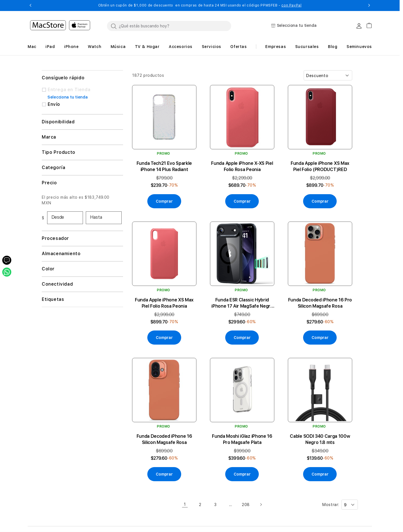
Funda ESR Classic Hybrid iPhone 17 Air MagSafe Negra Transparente (242, 303)
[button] (30, 5)
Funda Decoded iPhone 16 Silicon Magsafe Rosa (164, 439)
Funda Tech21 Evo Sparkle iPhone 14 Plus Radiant (164, 166)
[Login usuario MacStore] (359, 26)
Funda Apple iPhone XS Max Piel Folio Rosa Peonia (164, 303)
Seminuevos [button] (359, 47)
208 (246, 505)
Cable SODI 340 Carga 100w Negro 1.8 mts (320, 439)
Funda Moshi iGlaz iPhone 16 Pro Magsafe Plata (242, 439)
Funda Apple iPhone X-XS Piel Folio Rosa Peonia (242, 166)
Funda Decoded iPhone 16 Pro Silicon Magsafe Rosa (320, 303)
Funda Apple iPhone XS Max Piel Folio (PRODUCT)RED (320, 166)
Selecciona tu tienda (67, 97)
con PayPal (291, 5)
